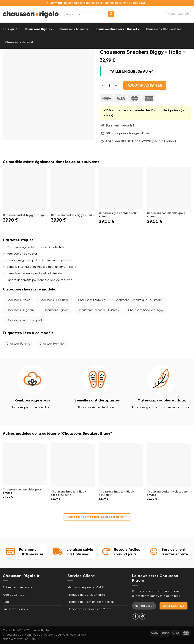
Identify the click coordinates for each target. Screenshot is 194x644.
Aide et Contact (14, 595)
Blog (6, 602)
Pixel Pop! (30, 639)
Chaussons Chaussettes (164, 29)
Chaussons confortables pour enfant (166, 215)
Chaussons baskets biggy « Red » (73, 215)
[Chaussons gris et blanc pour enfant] (121, 188)
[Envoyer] (111, 14)
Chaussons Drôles (18, 300)
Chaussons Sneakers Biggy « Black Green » (68, 493)
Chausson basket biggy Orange (24, 215)
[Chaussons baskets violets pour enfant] (169, 465)
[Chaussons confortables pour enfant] (169, 188)
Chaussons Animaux (75, 29)
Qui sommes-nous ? (17, 609)
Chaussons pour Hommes (19, 635)
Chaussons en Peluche (54, 300)
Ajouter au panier (145, 85)
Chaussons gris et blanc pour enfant (118, 215)
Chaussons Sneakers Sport (24, 320)
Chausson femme (18, 344)
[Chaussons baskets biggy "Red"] (73, 189)
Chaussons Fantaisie (92, 300)
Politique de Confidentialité (86, 595)
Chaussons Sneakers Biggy (146, 310)
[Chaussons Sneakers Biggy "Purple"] (121, 465)
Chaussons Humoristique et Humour (138, 300)
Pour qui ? (11, 29)
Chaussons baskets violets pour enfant (167, 493)
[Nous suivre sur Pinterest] (142, 616)
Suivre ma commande (18, 587)
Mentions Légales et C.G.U (86, 587)
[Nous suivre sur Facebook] (136, 616)
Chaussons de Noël (19, 42)
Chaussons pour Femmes (57, 635)
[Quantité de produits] (109, 85)
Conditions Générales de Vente (89, 609)
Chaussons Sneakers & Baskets (98, 310)
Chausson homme (52, 344)
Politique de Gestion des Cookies (91, 602)
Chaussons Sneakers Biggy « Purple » (116, 493)
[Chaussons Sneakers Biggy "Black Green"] (73, 465)
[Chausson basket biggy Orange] (25, 189)
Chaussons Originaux (20, 310)
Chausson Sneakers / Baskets (118, 29)
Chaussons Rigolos (40, 29)
